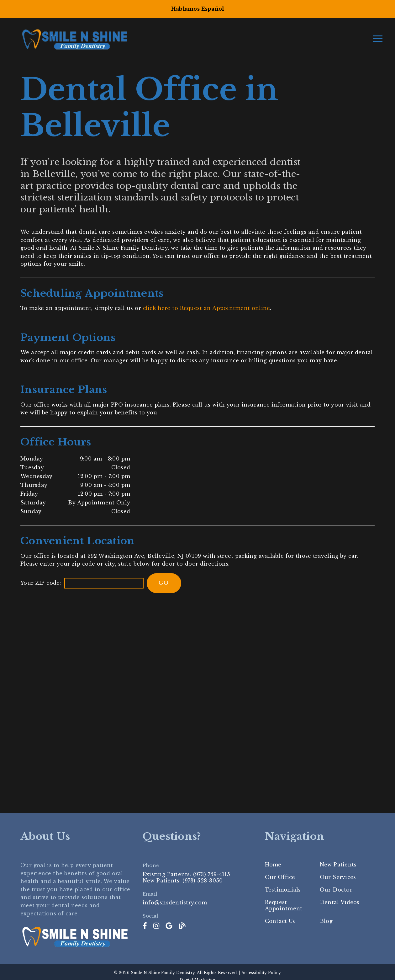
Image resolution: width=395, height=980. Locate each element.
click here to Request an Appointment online (207, 308)
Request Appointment (284, 905)
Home (273, 865)
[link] (145, 926)
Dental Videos (340, 902)
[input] (104, 583)
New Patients (338, 865)
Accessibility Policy (261, 973)
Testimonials (283, 890)
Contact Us (280, 921)
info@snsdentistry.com (175, 903)
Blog (326, 921)
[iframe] (197, 700)
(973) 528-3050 (203, 881)
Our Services (338, 877)
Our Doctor (336, 890)
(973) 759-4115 (212, 874)
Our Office (280, 877)
